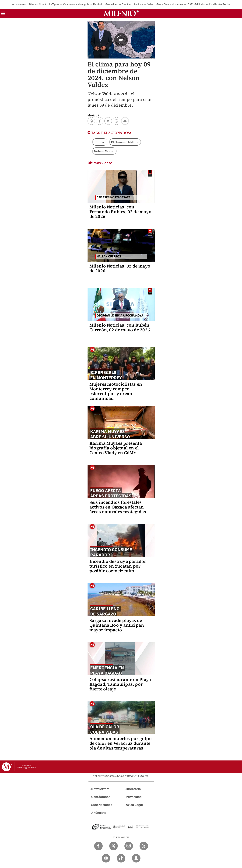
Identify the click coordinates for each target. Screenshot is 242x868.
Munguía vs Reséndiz (92, 4)
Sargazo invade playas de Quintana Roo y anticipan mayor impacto (117, 625)
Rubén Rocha (222, 4)
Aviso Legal (134, 805)
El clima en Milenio (125, 142)
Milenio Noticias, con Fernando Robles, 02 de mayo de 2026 (120, 212)
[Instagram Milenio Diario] (129, 846)
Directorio (133, 789)
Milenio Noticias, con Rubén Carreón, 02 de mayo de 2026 (120, 327)
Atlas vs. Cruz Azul (39, 4)
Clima (100, 142)
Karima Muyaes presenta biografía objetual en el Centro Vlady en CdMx (116, 448)
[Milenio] (121, 13)
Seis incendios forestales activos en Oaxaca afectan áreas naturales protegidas (118, 507)
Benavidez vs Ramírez (119, 4)
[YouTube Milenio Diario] (106, 858)
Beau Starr (163, 4)
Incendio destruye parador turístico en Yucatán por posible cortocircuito (118, 566)
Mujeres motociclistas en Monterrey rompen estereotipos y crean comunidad (116, 391)
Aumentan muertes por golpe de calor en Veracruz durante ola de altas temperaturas (120, 743)
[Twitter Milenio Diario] (114, 846)
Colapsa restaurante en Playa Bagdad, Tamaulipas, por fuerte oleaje (120, 684)
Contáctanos (101, 797)
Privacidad (134, 797)
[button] (3, 15)
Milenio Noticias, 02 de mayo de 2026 (120, 268)
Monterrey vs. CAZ (182, 4)
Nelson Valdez (104, 151)
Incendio (207, 4)
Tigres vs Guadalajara (65, 4)
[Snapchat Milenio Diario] (136, 858)
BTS (198, 4)
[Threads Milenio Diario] (144, 846)
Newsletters (100, 789)
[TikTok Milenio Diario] (121, 858)
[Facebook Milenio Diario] (98, 846)
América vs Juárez (144, 4)
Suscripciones (102, 805)
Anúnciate (99, 813)
